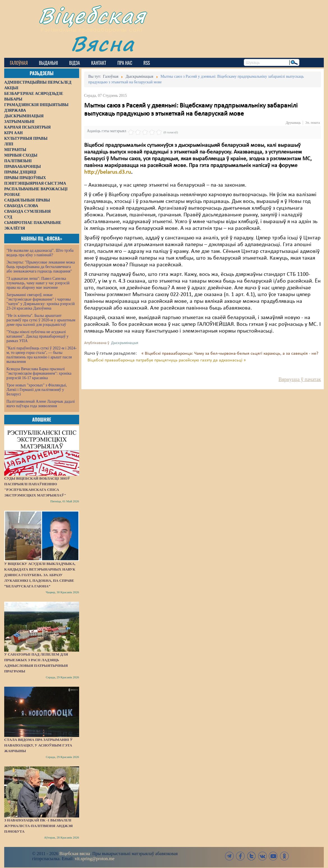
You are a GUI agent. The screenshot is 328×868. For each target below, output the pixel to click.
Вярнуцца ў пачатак (300, 379)
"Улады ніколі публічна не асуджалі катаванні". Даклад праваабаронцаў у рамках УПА (37, 336)
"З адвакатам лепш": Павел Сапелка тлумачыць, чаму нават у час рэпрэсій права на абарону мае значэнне (38, 283)
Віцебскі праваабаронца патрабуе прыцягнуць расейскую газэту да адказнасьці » (167, 360)
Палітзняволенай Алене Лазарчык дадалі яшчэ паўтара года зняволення (41, 404)
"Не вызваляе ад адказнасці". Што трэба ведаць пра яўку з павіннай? (40, 253)
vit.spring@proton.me (95, 859)
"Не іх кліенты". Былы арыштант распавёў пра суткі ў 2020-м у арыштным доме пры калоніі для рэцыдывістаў (41, 320)
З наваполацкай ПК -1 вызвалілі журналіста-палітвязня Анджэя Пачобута (38, 826)
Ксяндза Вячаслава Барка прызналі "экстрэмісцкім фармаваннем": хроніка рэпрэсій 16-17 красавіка (39, 373)
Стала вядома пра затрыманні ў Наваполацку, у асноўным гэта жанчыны (38, 745)
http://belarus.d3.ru (108, 172)
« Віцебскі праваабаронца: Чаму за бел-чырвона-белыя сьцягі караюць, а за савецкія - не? (230, 354)
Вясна (103, 43)
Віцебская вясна (74, 854)
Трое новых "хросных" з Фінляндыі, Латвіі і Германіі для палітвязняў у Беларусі (37, 390)
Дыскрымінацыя (125, 343)
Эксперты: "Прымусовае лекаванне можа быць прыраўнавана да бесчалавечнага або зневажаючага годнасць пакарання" (41, 267)
